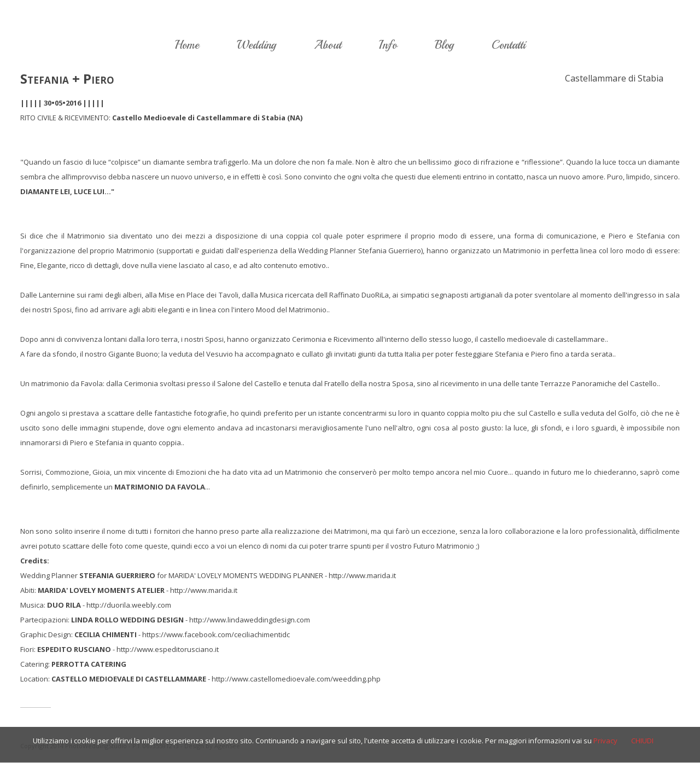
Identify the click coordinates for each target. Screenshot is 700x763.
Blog (444, 45)
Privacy (605, 741)
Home (187, 45)
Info (388, 45)
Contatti (509, 45)
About (328, 45)
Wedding (256, 45)
